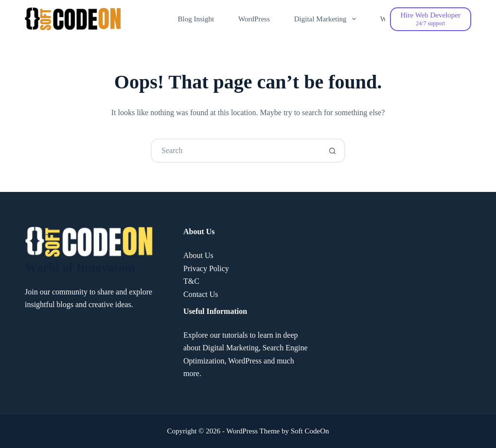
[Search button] (332, 151)
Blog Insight (196, 19)
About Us (198, 255)
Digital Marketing (327, 19)
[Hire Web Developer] (431, 19)
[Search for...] (236, 151)
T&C (191, 281)
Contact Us (201, 294)
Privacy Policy (206, 268)
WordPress (254, 19)
